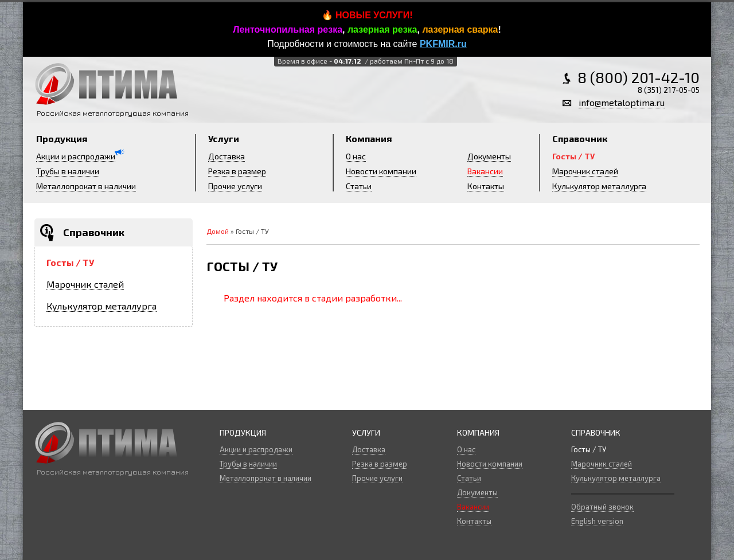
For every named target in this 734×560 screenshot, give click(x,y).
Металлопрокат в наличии (86, 186)
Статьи (359, 186)
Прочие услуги (235, 186)
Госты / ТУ (573, 156)
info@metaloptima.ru (622, 102)
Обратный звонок (602, 507)
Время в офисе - (365, 61)
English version (597, 521)
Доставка (227, 156)
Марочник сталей (585, 171)
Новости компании (381, 171)
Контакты (486, 186)
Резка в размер (237, 171)
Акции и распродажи (76, 156)
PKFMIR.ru (443, 44)
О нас (356, 156)
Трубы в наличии (68, 171)
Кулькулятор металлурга (599, 186)
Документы (489, 156)
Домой (218, 231)
